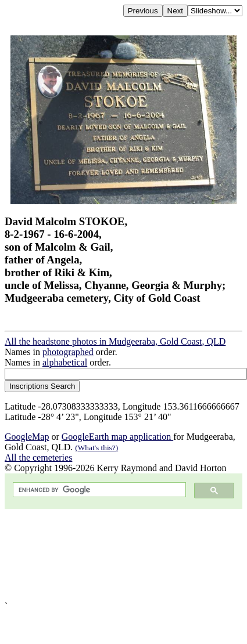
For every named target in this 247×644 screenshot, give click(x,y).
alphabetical (65, 362)
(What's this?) (96, 448)
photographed (68, 352)
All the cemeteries (38, 457)
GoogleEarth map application (117, 437)
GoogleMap (27, 437)
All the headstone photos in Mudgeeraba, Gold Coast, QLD (115, 341)
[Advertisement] (109, 555)
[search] (98, 490)
